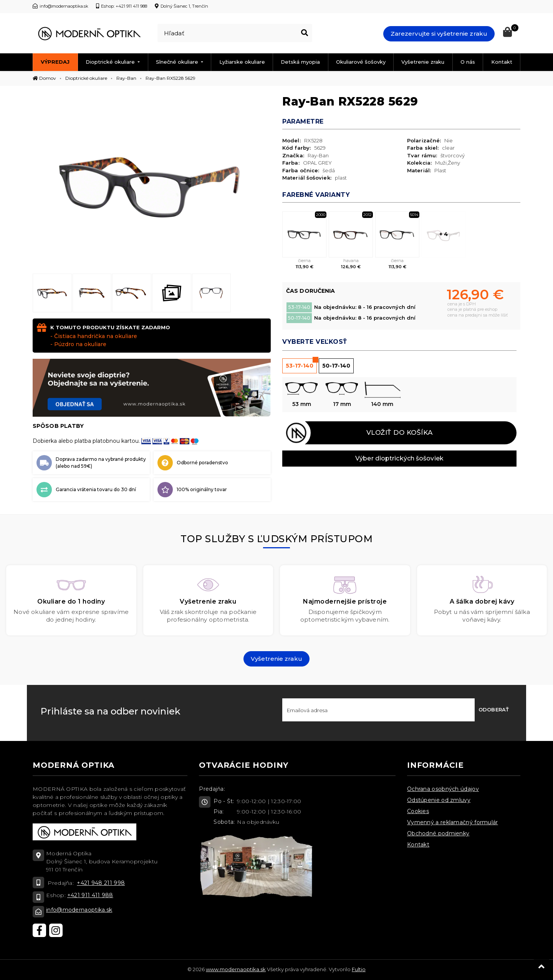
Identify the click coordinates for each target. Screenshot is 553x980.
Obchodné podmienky (438, 833)
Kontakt (502, 62)
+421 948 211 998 (101, 883)
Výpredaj (55, 62)
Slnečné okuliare (178, 62)
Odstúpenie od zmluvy (439, 800)
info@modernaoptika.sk (79, 910)
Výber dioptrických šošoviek (399, 458)
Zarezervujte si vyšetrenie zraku (439, 34)
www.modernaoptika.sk (236, 969)
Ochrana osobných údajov (443, 789)
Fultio (359, 969)
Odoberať (494, 709)
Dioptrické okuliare (111, 62)
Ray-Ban (126, 78)
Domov (44, 78)
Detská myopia (300, 62)
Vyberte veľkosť (315, 342)
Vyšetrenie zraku (423, 62)
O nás (468, 62)
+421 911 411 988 (90, 895)
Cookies (418, 811)
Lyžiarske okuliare (242, 62)
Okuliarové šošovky (361, 62)
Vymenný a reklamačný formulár (453, 822)
